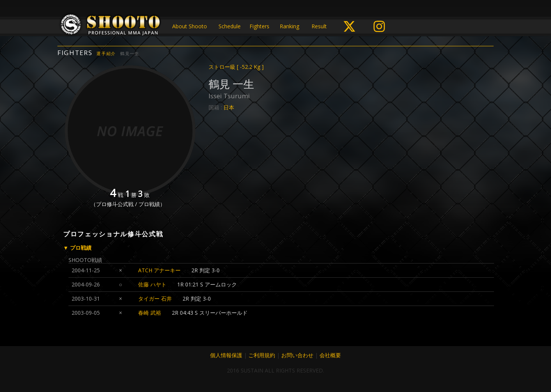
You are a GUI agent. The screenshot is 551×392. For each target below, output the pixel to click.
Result (319, 26)
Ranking (289, 26)
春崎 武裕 (150, 313)
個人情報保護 (226, 355)
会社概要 (330, 355)
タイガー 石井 (155, 298)
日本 (229, 107)
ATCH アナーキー (159, 270)
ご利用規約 (262, 355)
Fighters (259, 26)
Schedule (230, 26)
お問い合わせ (297, 355)
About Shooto (190, 26)
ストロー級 (236, 67)
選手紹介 (106, 53)
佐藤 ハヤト (152, 284)
